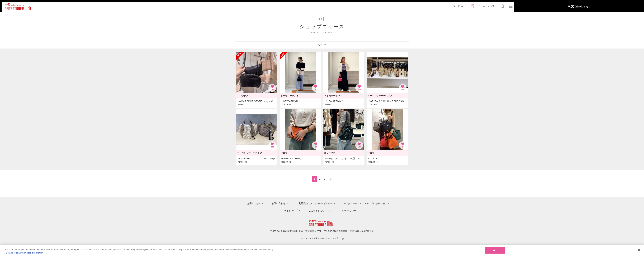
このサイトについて (319, 211)
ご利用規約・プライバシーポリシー (314, 203)
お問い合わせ (279, 203)
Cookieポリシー (348, 211)
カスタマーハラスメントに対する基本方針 (365, 203)
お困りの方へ (254, 203)
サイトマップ (291, 211)
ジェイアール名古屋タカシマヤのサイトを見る (322, 238)
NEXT (329, 178)
